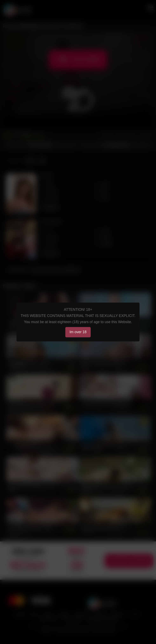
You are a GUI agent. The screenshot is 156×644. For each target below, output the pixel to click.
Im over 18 (78, 332)
